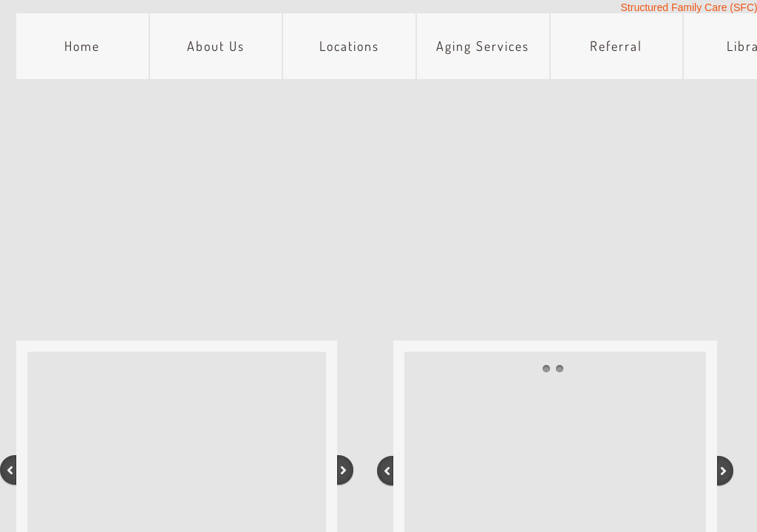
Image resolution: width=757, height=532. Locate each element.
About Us (216, 46)
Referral (616, 46)
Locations (349, 46)
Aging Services (483, 46)
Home (82, 46)
